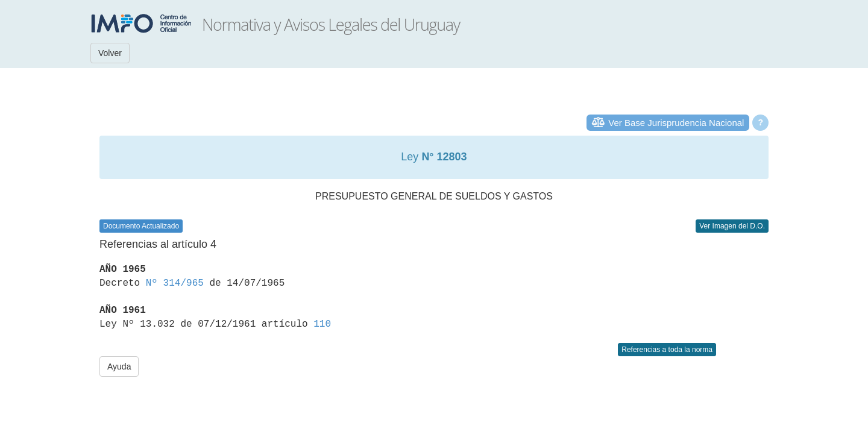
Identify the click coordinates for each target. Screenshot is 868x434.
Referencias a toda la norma (667, 350)
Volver (110, 53)
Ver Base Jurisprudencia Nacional (676, 123)
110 (322, 324)
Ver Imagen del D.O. (732, 226)
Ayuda (119, 366)
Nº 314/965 (175, 283)
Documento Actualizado (141, 226)
